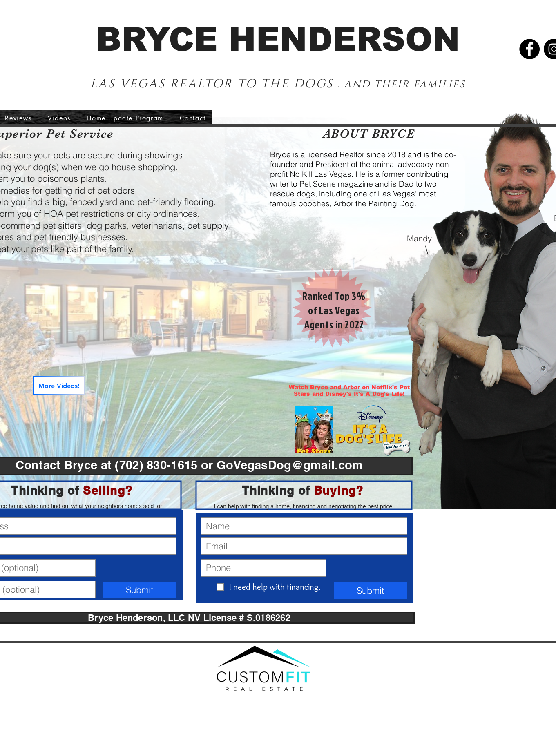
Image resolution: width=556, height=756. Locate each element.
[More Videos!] (59, 386)
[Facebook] (529, 49)
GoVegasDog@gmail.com (290, 465)
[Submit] (140, 590)
